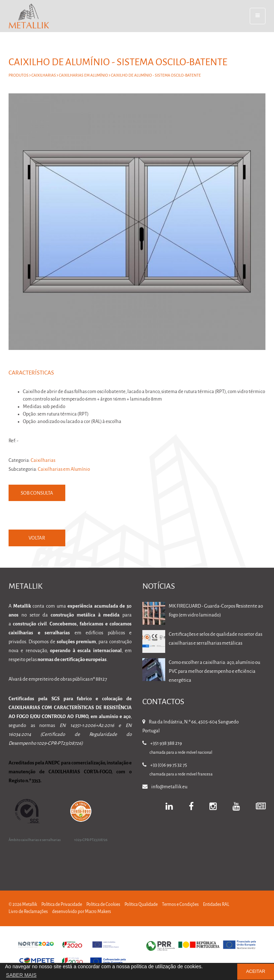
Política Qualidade (141, 905)
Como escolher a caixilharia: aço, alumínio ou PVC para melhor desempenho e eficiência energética (214, 672)
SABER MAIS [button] (21, 975)
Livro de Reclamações (28, 912)
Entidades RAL (216, 905)
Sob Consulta (37, 493)
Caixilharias (44, 76)
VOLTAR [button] (37, 538)
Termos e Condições (180, 905)
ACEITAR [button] (256, 971)
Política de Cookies (103, 905)
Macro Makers (98, 912)
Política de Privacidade (62, 905)
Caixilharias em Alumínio (83, 76)
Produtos (19, 76)
